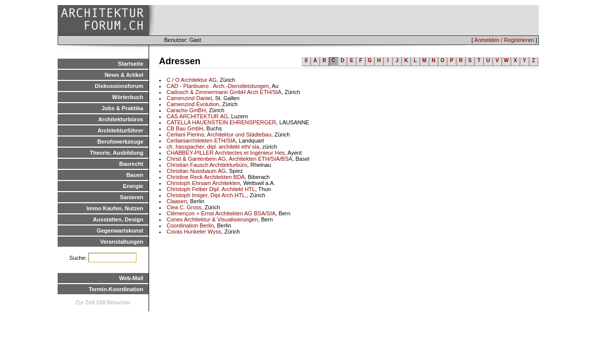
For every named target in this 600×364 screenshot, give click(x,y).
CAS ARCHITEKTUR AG (198, 116)
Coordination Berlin (191, 225)
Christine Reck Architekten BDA (206, 177)
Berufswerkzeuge (120, 142)
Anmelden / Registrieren (504, 40)
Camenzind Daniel (190, 98)
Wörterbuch (128, 97)
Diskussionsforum (119, 86)
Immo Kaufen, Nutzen (115, 208)
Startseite (130, 64)
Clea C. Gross (184, 207)
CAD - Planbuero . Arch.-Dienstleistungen (218, 86)
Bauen (135, 175)
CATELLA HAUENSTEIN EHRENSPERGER (222, 122)
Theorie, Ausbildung (117, 153)
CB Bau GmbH (185, 128)
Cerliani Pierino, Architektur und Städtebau (219, 134)
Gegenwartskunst (120, 231)
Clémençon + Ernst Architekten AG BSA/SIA (221, 213)
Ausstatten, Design (118, 219)
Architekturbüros (121, 119)
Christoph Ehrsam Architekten (204, 183)
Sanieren (131, 197)
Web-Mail (131, 278)
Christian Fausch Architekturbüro (207, 165)
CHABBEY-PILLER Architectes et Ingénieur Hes (226, 153)
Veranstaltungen (122, 242)
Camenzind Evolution (193, 104)
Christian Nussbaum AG (196, 171)
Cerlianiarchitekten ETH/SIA (201, 141)
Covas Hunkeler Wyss (194, 232)
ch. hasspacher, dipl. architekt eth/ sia (213, 147)
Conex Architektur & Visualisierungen (213, 219)
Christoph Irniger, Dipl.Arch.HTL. (207, 195)
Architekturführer (120, 130)
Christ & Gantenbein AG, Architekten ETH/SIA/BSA (230, 159)
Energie (133, 186)
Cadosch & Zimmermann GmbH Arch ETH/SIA (224, 92)
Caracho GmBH (187, 110)
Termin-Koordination (116, 289)
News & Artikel (124, 75)
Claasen (177, 201)
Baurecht (131, 164)
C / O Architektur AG (192, 80)
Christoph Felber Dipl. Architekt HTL (211, 189)
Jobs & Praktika (123, 108)
